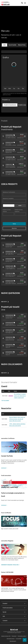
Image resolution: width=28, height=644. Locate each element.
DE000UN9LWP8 (9, 322)
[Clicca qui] (14, 455)
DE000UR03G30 (9, 150)
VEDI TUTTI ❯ (5, 302)
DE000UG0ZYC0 (9, 330)
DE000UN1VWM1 (10, 266)
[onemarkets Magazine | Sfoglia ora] (14, 555)
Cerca (14, 224)
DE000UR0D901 (9, 345)
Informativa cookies (22, 636)
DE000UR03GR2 (9, 337)
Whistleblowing (13, 641)
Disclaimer (14, 636)
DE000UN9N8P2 (9, 172)
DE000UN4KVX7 (9, 259)
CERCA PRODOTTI (9, 184)
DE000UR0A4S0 (9, 157)
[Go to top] (25, 640)
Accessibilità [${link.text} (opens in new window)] (19, 639)
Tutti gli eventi (5, 401)
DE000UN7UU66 (9, 142)
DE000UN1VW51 (9, 251)
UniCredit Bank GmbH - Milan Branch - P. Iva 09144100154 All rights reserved (16, 632)
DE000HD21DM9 (9, 281)
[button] (4, 45)
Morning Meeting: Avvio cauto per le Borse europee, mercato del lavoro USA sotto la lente (17, 419)
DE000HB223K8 (9, 273)
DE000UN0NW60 (10, 315)
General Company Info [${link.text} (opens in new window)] (6, 636)
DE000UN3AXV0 (9, 244)
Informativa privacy (11, 639)
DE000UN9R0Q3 (9, 135)
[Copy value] (14, 135)
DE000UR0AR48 (9, 352)
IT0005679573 (9, 164)
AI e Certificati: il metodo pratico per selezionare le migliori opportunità (20, 396)
